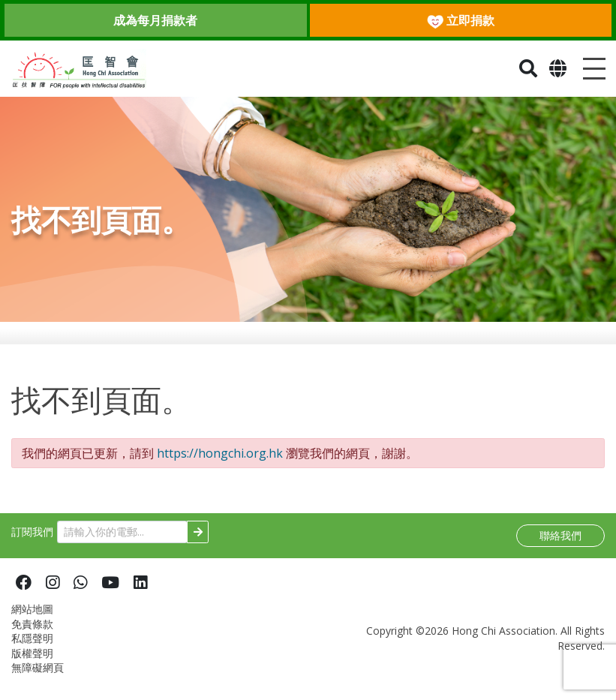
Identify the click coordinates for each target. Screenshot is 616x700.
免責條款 (32, 634)
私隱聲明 (32, 648)
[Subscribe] (198, 542)
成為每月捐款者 (155, 20)
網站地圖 (32, 619)
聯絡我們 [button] (560, 545)
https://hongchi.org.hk (220, 463)
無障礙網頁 (38, 677)
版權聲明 (32, 663)
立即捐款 (461, 20)
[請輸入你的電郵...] (122, 542)
